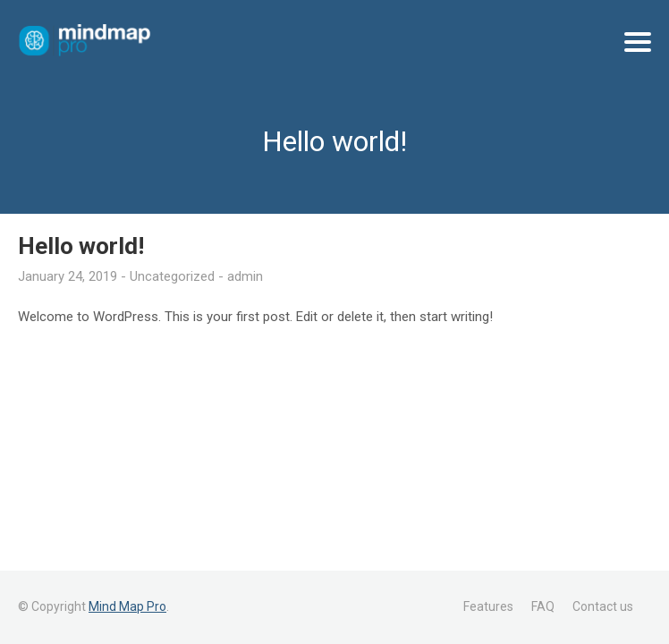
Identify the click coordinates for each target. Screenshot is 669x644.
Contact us (603, 606)
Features (488, 606)
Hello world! (81, 246)
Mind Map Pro (127, 606)
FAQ (543, 606)
